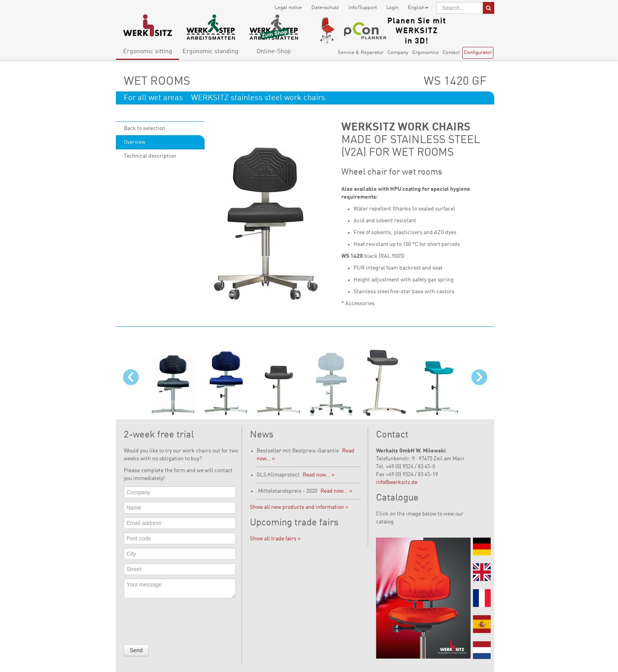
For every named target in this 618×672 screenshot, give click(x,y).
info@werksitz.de (397, 482)
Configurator (478, 53)
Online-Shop (274, 52)
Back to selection (144, 128)
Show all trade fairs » (275, 539)
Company (398, 53)
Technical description (150, 156)
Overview (135, 142)
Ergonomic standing (210, 52)
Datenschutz (325, 8)
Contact (451, 53)
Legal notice (288, 8)
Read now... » (319, 475)
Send (136, 650)
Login (392, 8)
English (418, 8)
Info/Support (363, 8)
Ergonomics (425, 53)
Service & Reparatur (361, 53)
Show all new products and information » (299, 507)
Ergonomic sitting (148, 52)
